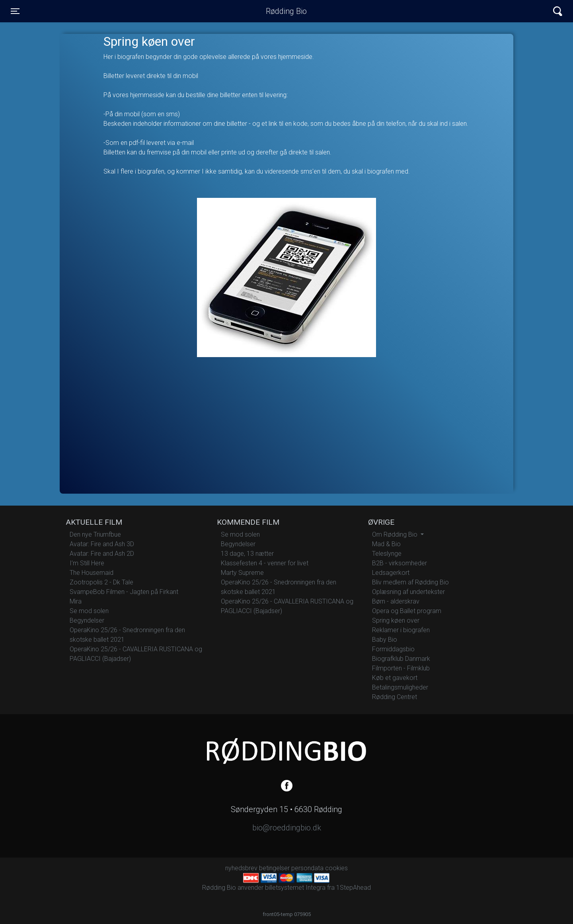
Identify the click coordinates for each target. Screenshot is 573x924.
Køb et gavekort (395, 678)
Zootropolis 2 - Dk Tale (101, 582)
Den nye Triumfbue (95, 534)
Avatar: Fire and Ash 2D (102, 554)
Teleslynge (387, 554)
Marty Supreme (242, 573)
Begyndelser (87, 620)
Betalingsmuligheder (400, 687)
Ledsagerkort (391, 573)
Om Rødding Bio (396, 534)
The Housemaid (92, 573)
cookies (336, 868)
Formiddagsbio (393, 649)
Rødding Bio (286, 11)
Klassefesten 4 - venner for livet (265, 563)
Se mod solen (89, 611)
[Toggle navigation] (15, 11)
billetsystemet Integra (295, 888)
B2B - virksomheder (400, 563)
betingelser (274, 868)
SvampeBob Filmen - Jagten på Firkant (124, 592)
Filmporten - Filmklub (401, 668)
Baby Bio (385, 640)
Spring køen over (396, 620)
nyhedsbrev (241, 868)
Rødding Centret (395, 697)
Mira (76, 601)
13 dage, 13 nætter (247, 554)
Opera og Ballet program (407, 611)
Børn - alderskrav (396, 601)
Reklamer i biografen (401, 630)
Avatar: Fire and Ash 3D (102, 544)
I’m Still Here (87, 563)
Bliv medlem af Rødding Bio (410, 582)
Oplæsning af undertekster (408, 592)
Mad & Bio (386, 544)
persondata (307, 868)
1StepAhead (354, 888)
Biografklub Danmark (401, 659)
